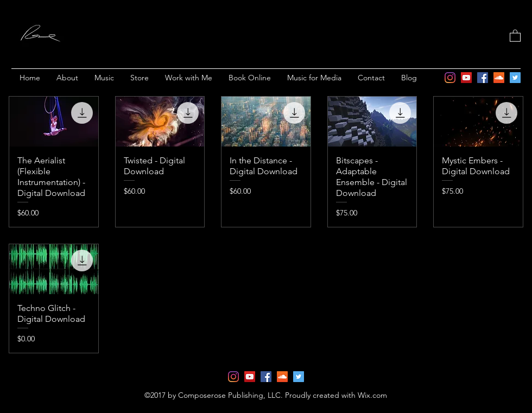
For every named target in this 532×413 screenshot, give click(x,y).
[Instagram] (450, 78)
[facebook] (483, 78)
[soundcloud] (499, 78)
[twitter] (515, 78)
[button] (515, 35)
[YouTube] (466, 78)
